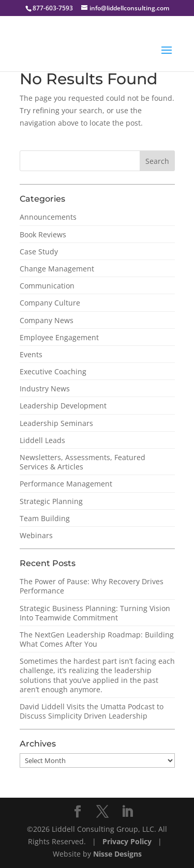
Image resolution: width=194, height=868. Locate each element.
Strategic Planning (51, 501)
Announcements (48, 217)
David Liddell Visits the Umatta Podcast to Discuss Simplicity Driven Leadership (92, 711)
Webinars (36, 535)
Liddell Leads (42, 440)
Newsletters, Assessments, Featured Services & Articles (83, 462)
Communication (47, 286)
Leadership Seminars (56, 423)
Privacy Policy (128, 841)
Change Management (57, 269)
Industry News (45, 389)
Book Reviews (43, 234)
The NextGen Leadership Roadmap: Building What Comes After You (97, 639)
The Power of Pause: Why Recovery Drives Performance (92, 586)
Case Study (39, 252)
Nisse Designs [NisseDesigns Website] (117, 854)
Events (31, 354)
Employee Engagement (59, 337)
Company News (47, 320)
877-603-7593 (53, 8)
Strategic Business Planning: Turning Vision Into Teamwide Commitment (95, 613)
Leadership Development (63, 406)
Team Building (45, 518)
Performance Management (66, 484)
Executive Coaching (53, 371)
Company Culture (50, 303)
